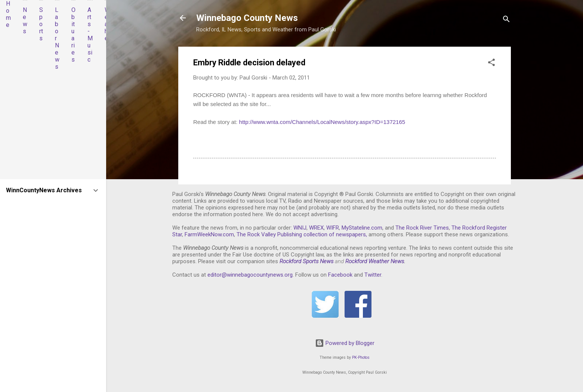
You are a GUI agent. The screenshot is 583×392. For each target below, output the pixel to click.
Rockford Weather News (375, 261)
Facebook (340, 275)
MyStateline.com (362, 228)
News (25, 21)
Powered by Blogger (345, 343)
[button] (491, 64)
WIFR (333, 228)
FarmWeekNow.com (209, 234)
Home (8, 14)
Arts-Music (90, 35)
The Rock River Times (422, 228)
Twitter (373, 275)
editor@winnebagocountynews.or (249, 275)
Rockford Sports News (306, 261)
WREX (316, 228)
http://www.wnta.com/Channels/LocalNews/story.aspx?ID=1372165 (322, 122)
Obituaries (73, 35)
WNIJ (300, 228)
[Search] (506, 20)
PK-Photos (361, 357)
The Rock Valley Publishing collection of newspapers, (302, 234)
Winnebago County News (247, 18)
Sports (41, 24)
